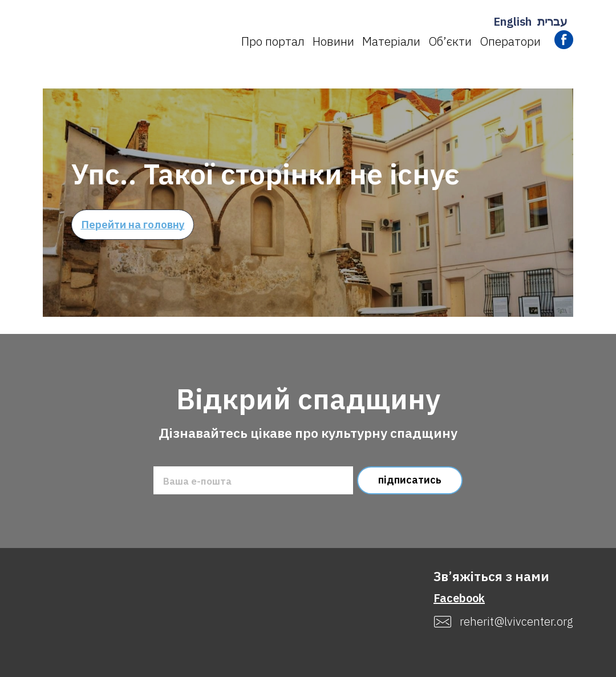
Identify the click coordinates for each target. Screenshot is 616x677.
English (512, 21)
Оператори (510, 41)
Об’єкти (450, 41)
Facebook (459, 598)
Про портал (273, 41)
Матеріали (391, 41)
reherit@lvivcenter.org (516, 622)
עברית (552, 21)
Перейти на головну (133, 224)
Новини (333, 41)
